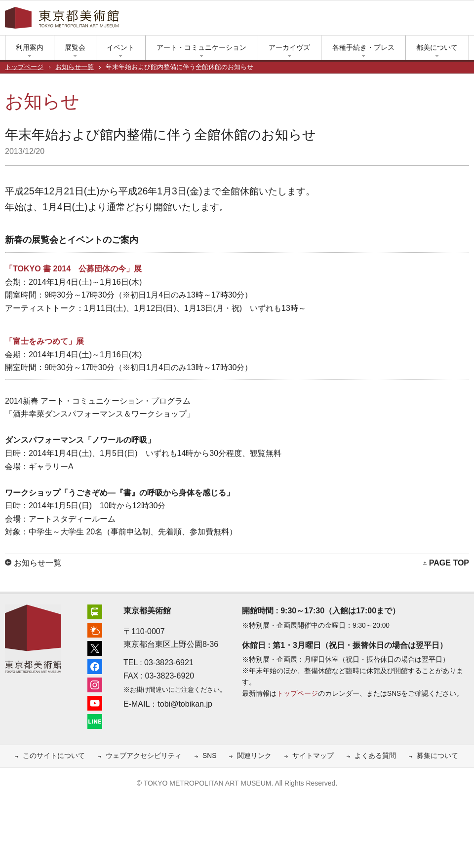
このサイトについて (54, 756)
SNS (209, 756)
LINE (430, 20)
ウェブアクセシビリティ (144, 756)
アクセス (341, 20)
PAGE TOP (449, 563)
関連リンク (254, 756)
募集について (437, 756)
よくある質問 (375, 756)
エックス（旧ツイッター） (370, 20)
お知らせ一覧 (75, 67)
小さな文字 (449, 20)
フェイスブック (385, 20)
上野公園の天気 (355, 20)
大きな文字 (464, 20)
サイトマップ (313, 756)
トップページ (24, 67)
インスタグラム (400, 20)
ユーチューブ (415, 20)
